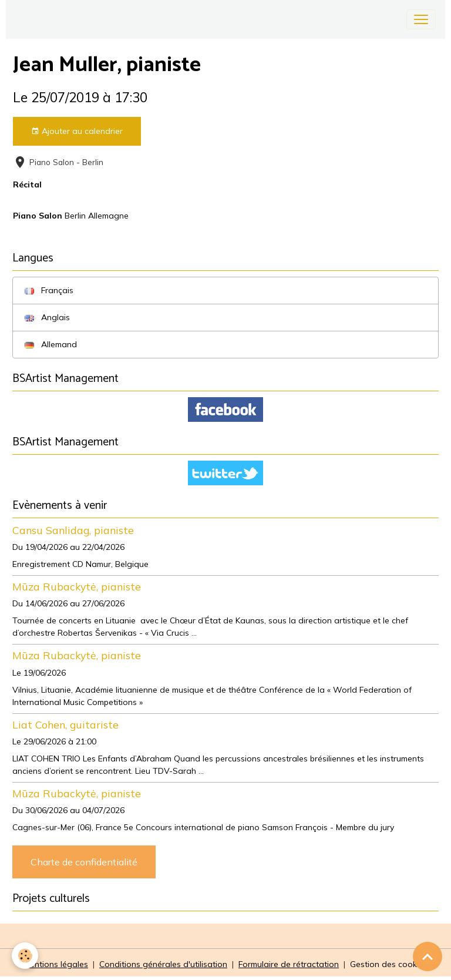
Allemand (51, 344)
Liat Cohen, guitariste (65, 724)
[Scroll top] (428, 956)
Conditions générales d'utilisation (163, 964)
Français (49, 290)
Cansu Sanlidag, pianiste (73, 530)
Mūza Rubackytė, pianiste (77, 586)
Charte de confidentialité (84, 862)
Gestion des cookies (389, 964)
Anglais (47, 317)
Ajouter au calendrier (77, 131)
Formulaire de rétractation (289, 964)
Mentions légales (56, 964)
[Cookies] (25, 956)
